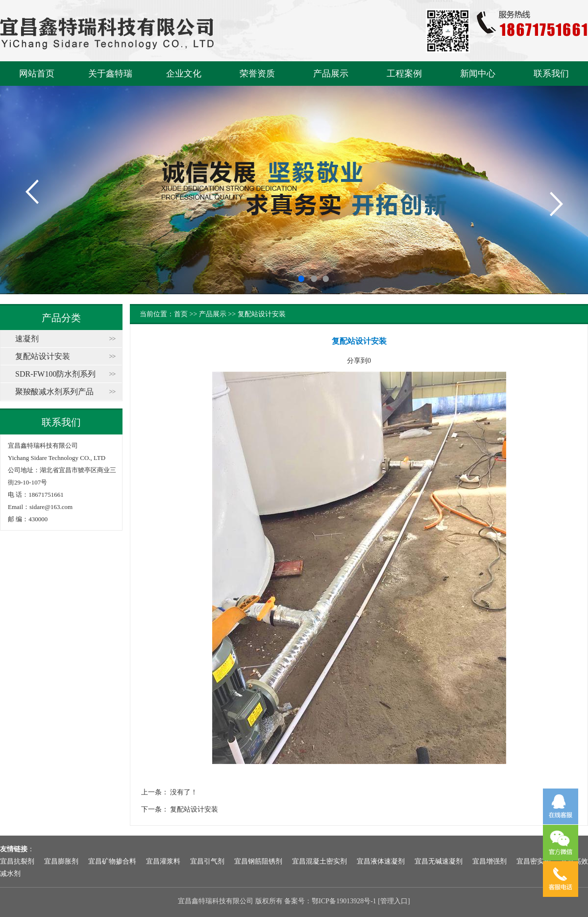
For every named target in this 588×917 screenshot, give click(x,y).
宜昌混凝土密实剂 (319, 861)
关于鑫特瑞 (110, 74)
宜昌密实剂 (534, 861)
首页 (181, 314)
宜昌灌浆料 (163, 861)
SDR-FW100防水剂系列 (55, 374)
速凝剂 (27, 339)
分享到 (357, 361)
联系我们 (551, 74)
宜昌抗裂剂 (17, 861)
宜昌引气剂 (207, 861)
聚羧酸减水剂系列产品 (54, 392)
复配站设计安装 (43, 356)
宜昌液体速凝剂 (381, 861)
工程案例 (404, 74)
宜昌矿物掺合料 (112, 861)
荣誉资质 (257, 74)
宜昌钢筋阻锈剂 (258, 861)
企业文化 (184, 74)
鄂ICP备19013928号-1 (344, 901)
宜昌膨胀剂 (61, 861)
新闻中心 (478, 74)
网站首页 (37, 74)
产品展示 (331, 74)
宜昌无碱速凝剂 (439, 861)
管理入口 (394, 901)
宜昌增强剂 (490, 861)
